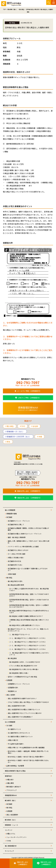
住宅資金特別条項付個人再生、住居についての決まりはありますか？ (29, 595)
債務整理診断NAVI (11, 795)
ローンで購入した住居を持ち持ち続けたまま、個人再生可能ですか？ (29, 589)
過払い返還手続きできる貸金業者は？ (20, 717)
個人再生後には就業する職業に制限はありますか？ (26, 616)
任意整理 (9, 680)
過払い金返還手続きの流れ (17, 706)
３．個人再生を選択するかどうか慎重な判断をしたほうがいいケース (29, 654)
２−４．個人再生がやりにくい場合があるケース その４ (27, 649)
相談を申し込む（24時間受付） (29, 491)
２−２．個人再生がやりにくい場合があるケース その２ (27, 642)
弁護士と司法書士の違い (16, 557)
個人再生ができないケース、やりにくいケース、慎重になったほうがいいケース (28, 630)
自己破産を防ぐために (15, 565)
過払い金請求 (11, 695)
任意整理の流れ (13, 688)
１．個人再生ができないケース (20, 634)
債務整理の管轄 (11, 514)
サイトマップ (9, 851)
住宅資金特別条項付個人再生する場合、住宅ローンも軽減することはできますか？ (29, 606)
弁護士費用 (10, 783)
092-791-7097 (28, 383)
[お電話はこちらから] (5, 863)
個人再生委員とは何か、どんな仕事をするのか (25, 662)
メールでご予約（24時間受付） (29, 391)
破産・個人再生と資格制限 (17, 537)
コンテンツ (9, 830)
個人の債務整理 (10, 510)
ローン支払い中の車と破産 (17, 554)
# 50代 (23, 426)
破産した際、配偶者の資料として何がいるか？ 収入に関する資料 (29, 542)
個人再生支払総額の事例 (16, 585)
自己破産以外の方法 (14, 561)
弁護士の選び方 (13, 740)
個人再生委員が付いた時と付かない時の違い (24, 669)
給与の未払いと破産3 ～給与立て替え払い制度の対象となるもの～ (28, 761)
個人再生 (9, 578)
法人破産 (9, 725)
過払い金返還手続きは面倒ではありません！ (22, 698)
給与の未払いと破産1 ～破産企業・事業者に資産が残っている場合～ (28, 752)
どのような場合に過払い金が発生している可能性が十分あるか (28, 702)
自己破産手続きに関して (16, 524)
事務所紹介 (9, 776)
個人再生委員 (12, 658)
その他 (9, 841)
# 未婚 (40, 437)
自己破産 (9, 517)
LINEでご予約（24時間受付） (29, 398)
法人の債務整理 (10, 722)
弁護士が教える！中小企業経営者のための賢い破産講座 (26, 747)
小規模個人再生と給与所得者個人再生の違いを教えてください (29, 621)
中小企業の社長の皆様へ (16, 744)
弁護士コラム (11, 834)
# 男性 (8, 442)
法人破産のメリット (14, 729)
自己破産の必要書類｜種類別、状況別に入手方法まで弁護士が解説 (28, 529)
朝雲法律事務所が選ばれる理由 (15, 771)
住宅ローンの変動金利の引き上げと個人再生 (22, 677)
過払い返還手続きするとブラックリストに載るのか (25, 713)
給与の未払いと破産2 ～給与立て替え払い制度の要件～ (26, 757)
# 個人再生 (10, 426)
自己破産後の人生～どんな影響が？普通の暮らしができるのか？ (28, 569)
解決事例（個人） (11, 800)
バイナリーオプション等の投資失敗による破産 (23, 546)
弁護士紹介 (10, 779)
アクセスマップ (11, 790)
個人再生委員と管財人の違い (19, 673)
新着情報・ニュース (11, 825)
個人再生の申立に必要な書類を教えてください (25, 625)
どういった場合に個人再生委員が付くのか (23, 666)
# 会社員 (35, 426)
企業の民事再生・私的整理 (15, 766)
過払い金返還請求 (12, 815)
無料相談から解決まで (14, 787)
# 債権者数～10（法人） (15, 431)
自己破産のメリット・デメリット (19, 521)
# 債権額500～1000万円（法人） (18, 437)
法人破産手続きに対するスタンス (19, 733)
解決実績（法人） (11, 820)
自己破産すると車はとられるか (18, 550)
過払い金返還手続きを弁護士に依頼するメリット (24, 709)
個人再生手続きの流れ (15, 581)
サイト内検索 (49, 2)
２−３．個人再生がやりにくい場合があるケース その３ (27, 645)
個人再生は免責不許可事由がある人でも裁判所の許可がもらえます (29, 611)
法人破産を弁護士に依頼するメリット (20, 736)
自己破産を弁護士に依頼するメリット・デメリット (25, 534)
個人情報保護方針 (11, 846)
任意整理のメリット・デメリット (19, 684)
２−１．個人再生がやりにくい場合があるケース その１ (27, 638)
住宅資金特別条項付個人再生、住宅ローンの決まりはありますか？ (29, 600)
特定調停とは (12, 691)
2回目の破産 (12, 574)
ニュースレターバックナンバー (17, 837)
